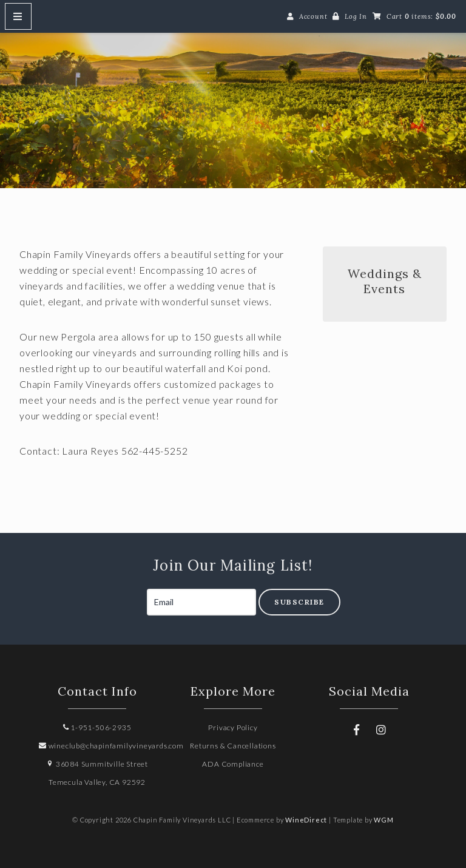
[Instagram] (381, 730)
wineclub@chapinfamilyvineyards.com (111, 746)
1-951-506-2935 (97, 727)
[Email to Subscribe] (201, 602)
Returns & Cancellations (233, 746)
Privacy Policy (233, 727)
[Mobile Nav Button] (18, 16)
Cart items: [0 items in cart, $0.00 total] (421, 16)
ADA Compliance (233, 764)
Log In (356, 16)
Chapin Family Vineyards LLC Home (233, 104)
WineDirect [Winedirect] (306, 820)
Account (313, 16)
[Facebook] (357, 730)
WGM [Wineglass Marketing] (383, 820)
